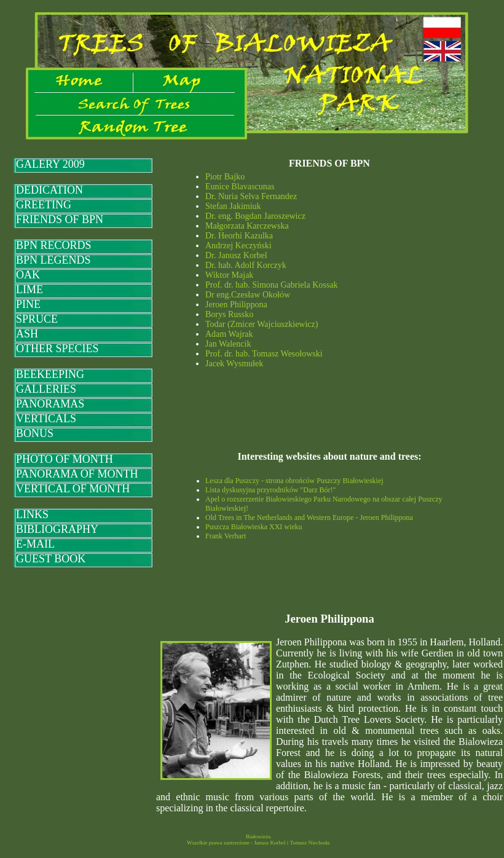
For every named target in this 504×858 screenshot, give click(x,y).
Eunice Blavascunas (240, 187)
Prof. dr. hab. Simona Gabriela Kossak (271, 285)
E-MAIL (35, 544)
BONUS (35, 433)
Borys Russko (229, 314)
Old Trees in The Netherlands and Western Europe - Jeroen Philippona (309, 518)
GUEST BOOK (51, 559)
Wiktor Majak (229, 275)
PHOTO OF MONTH (65, 459)
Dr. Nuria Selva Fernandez (251, 196)
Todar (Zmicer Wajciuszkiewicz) (262, 324)
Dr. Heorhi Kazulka (239, 236)
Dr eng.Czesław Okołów (248, 295)
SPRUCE (37, 319)
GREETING (44, 205)
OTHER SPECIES (57, 348)
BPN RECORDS (54, 245)
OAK (28, 275)
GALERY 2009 (50, 164)
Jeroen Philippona (236, 305)
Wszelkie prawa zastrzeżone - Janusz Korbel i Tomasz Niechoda (258, 843)
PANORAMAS (50, 404)
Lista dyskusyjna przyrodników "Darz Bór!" (270, 490)
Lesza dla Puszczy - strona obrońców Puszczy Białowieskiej (294, 481)
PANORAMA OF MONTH (77, 474)
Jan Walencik (228, 344)
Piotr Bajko (225, 177)
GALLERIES (46, 389)
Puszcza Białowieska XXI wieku (254, 527)
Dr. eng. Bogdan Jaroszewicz (255, 216)
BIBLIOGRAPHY (57, 529)
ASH (27, 334)
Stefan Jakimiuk (233, 206)
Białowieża (258, 836)
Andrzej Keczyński (238, 246)
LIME (30, 289)
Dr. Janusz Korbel (236, 255)
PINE (28, 304)
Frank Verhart (226, 536)
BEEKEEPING (50, 374)
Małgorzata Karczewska (247, 226)
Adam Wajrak (229, 334)
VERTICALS (46, 419)
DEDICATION (49, 190)
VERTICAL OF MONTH (73, 489)
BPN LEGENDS (53, 260)
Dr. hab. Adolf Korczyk (246, 265)
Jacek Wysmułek (234, 364)
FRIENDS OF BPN (60, 219)
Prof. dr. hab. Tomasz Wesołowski (264, 354)
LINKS (32, 514)
